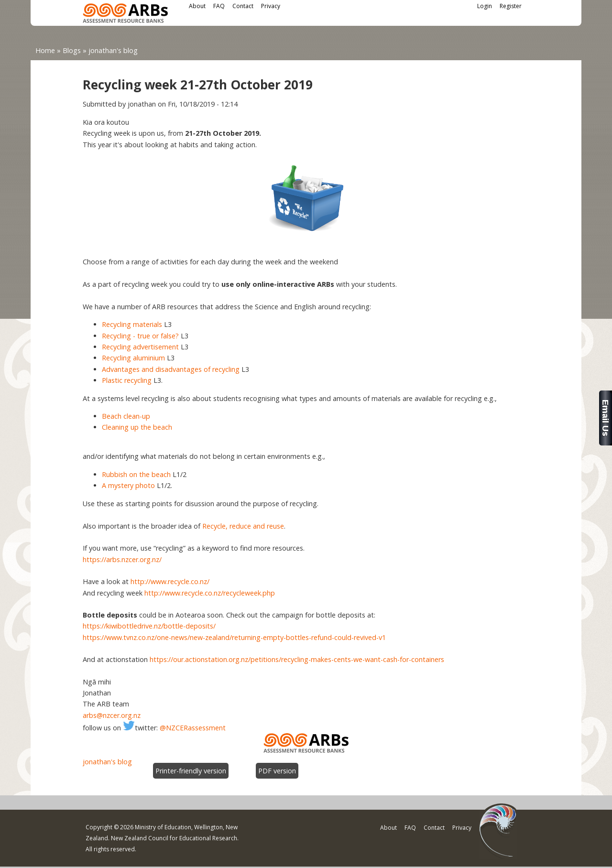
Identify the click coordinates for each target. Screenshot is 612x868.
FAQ (219, 6)
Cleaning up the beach (137, 427)
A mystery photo (128, 485)
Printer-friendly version (191, 771)
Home (45, 50)
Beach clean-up (126, 416)
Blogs (72, 50)
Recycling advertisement (140, 347)
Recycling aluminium (133, 358)
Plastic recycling (127, 380)
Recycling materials (132, 324)
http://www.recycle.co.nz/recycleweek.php (210, 593)
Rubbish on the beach (136, 474)
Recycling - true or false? (140, 336)
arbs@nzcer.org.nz (112, 715)
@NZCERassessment (193, 728)
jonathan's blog (113, 50)
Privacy (271, 6)
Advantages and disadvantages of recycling (171, 369)
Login (485, 6)
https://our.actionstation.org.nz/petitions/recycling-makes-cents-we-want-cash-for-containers (297, 659)
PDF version (277, 771)
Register (511, 6)
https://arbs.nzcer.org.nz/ (122, 559)
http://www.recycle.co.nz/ (170, 581)
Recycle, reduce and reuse (243, 526)
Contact (243, 6)
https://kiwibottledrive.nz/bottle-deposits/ (149, 626)
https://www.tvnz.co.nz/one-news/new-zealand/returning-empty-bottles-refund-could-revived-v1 (234, 637)
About (197, 6)
